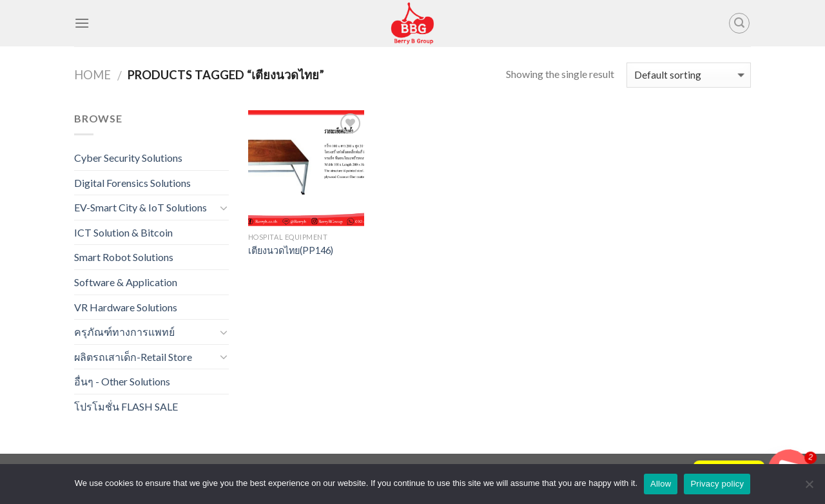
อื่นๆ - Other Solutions (122, 381)
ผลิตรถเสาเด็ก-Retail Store (133, 357)
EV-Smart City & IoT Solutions (141, 207)
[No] (809, 488)
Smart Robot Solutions (124, 257)
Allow (661, 484)
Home (92, 75)
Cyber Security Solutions (128, 158)
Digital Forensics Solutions (132, 183)
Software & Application (126, 282)
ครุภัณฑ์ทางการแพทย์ (124, 332)
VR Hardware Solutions (126, 307)
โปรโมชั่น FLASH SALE (126, 406)
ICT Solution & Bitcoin (123, 232)
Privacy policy (717, 484)
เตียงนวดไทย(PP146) (291, 250)
